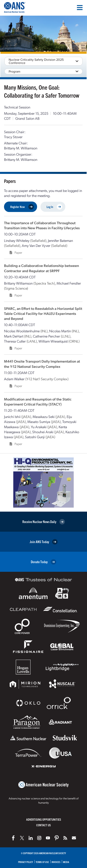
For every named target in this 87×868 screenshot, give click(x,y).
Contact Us (43, 825)
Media (66, 862)
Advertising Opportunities (44, 819)
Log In (54, 207)
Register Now (22, 207)
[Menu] (80, 8)
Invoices (56, 862)
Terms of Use (42, 862)
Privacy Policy (26, 862)
